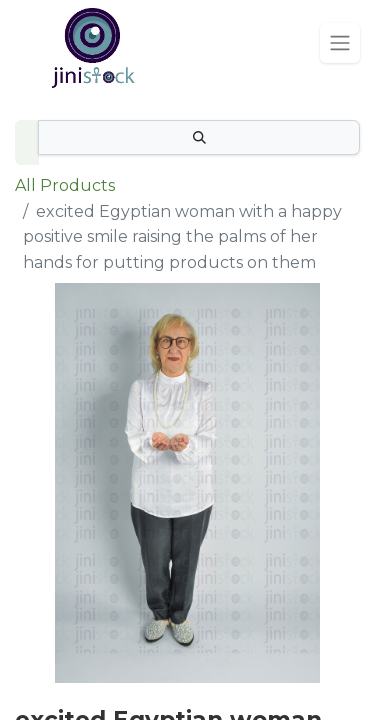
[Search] (199, 137)
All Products (65, 185)
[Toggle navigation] (340, 43)
